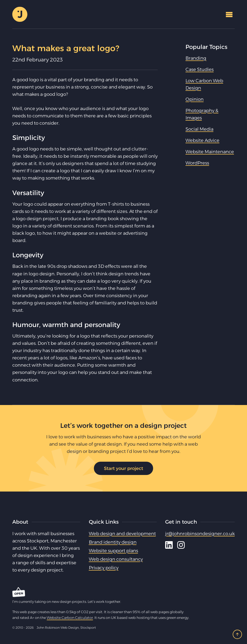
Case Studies (200, 69)
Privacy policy (104, 568)
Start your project (124, 468)
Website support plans (113, 551)
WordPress (197, 163)
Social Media (199, 129)
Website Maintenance (210, 152)
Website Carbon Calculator (70, 618)
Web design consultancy (116, 559)
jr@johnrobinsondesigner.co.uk (200, 534)
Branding (196, 58)
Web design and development (122, 534)
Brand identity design (113, 542)
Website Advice (202, 140)
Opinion (195, 99)
